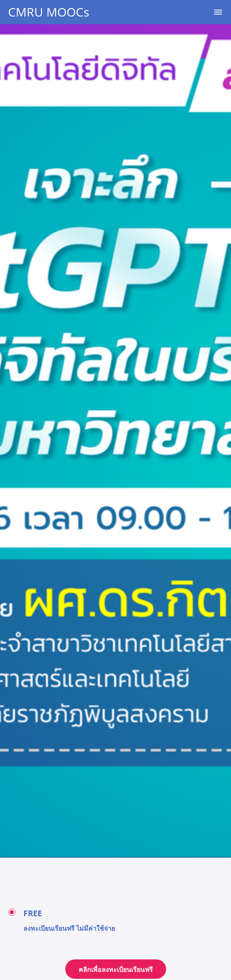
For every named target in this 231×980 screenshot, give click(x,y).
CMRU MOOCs (49, 12)
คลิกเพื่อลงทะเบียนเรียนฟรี (116, 970)
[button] (218, 12)
